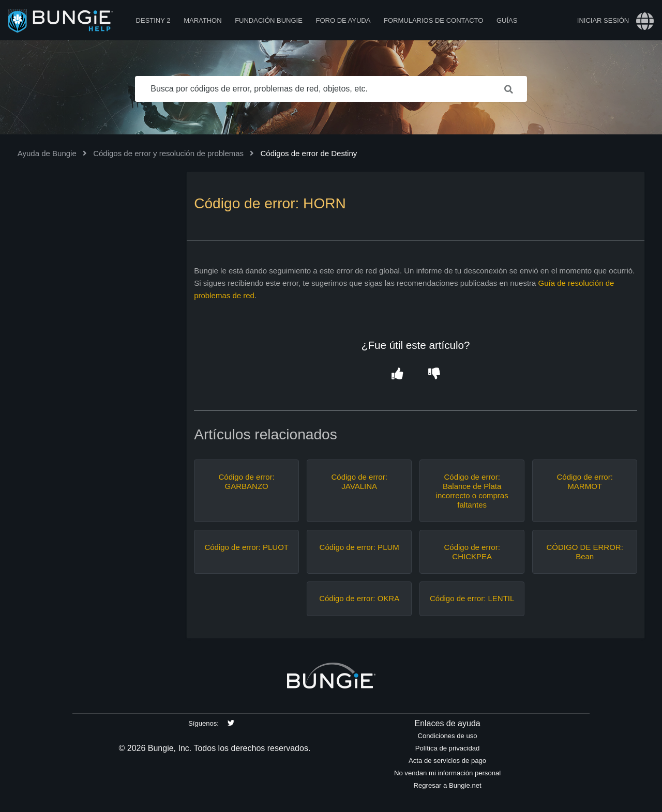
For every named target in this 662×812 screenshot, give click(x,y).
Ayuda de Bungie (47, 153)
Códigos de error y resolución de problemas (168, 153)
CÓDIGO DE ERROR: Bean (585, 552)
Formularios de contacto (433, 20)
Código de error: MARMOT (584, 481)
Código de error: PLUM (359, 547)
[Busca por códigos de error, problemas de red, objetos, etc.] (331, 89)
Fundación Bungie (269, 20)
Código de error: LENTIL (472, 598)
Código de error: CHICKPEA (472, 552)
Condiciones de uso (448, 736)
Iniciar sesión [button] (603, 20)
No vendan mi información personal (447, 773)
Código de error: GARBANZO (246, 481)
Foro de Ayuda (343, 20)
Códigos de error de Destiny (309, 153)
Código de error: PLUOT (246, 547)
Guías (507, 20)
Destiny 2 (153, 20)
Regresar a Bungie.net (447, 785)
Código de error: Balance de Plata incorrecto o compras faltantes (472, 491)
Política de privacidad (448, 748)
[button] (397, 374)
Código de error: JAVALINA (359, 481)
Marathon (202, 20)
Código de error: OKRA (359, 598)
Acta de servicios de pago (447, 761)
